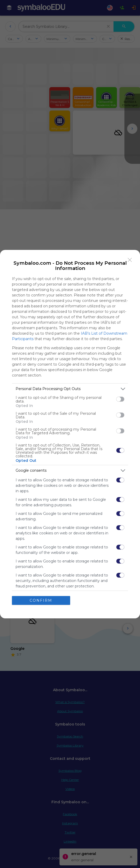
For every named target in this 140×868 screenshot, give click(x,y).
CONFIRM (41, 600)
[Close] (130, 260)
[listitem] (70, 389)
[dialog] (70, 434)
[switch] (120, 399)
